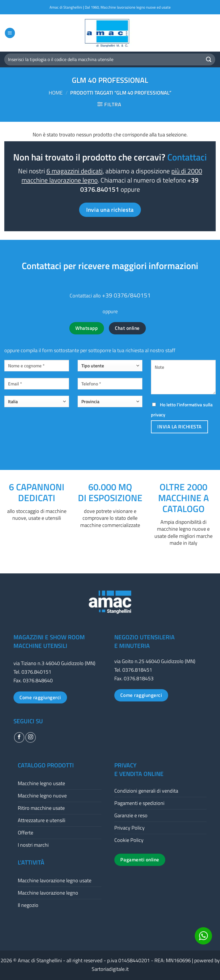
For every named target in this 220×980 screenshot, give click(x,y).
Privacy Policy (129, 828)
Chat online (127, 328)
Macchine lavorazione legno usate (55, 880)
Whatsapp (87, 328)
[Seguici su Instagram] (30, 737)
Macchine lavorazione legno (48, 893)
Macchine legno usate (41, 783)
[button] (10, 33)
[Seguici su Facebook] (19, 737)
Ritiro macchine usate (41, 808)
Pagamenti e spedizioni (139, 803)
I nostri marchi (33, 845)
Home (56, 93)
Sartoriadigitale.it (110, 969)
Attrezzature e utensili (42, 820)
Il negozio (28, 905)
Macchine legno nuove (42, 796)
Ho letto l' (182, 410)
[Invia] (209, 59)
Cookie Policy (129, 840)
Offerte (25, 833)
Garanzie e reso (131, 815)
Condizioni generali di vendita (146, 791)
